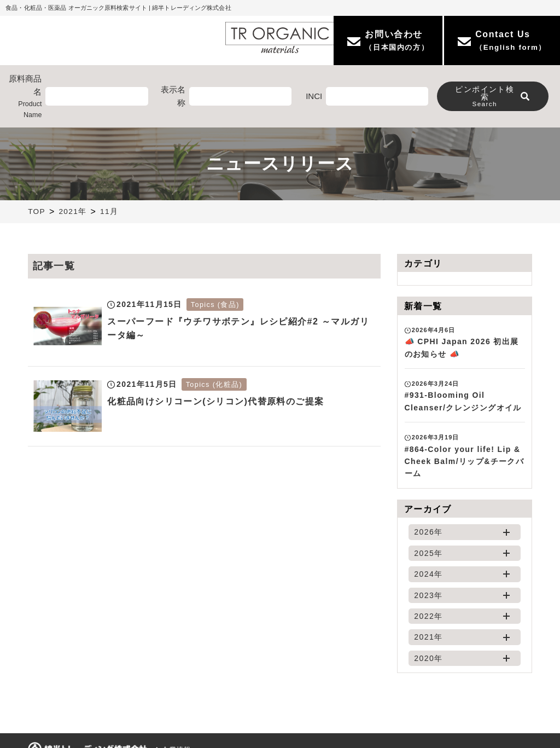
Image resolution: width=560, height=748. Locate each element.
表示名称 (173, 96)
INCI (314, 96)
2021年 (72, 211)
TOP (37, 211)
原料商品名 (22, 97)
